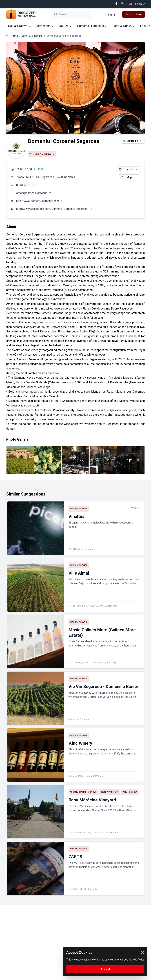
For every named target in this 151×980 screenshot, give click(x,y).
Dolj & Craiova (19, 26)
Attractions (45, 26)
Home (14, 36)
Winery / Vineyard (32, 36)
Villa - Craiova (130, 792)
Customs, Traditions (92, 26)
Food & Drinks (123, 26)
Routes (65, 26)
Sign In (112, 15)
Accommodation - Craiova (83, 792)
